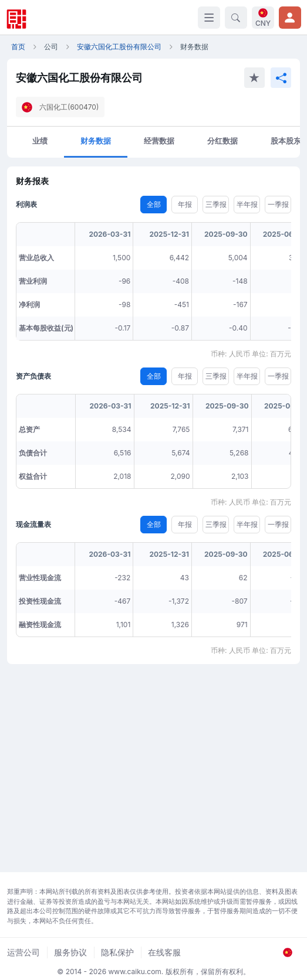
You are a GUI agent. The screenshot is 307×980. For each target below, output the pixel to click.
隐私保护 (117, 952)
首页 (18, 47)
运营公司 (23, 952)
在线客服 (164, 952)
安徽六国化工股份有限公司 (119, 47)
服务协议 (70, 952)
